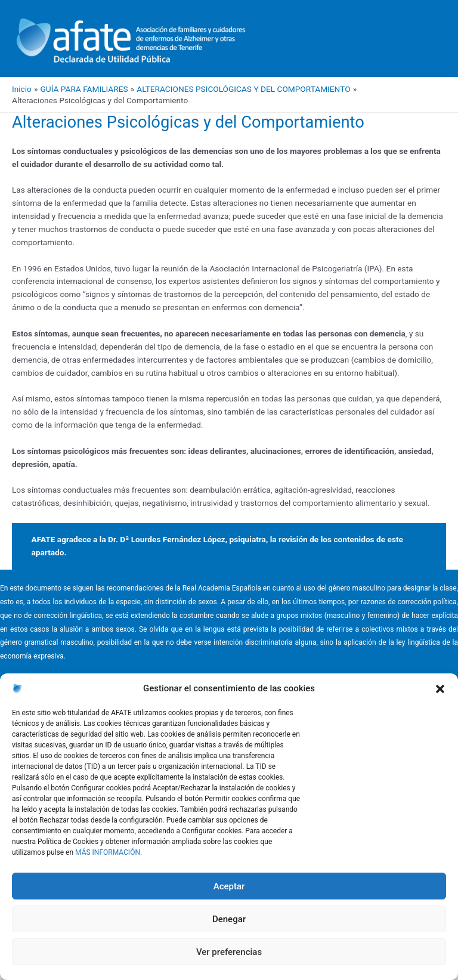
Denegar (229, 919)
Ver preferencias (229, 952)
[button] (440, 689)
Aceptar (229, 886)
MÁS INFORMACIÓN (108, 852)
